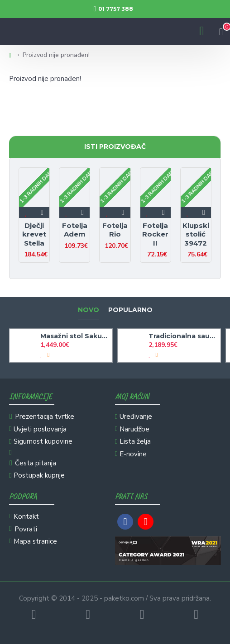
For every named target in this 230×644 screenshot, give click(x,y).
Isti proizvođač (115, 147)
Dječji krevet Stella (34, 234)
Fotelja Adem (75, 230)
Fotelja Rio (115, 230)
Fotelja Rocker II (155, 234)
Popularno (130, 310)
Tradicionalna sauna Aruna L (183, 336)
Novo (89, 310)
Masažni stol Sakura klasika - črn (75, 336)
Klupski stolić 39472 (196, 234)
